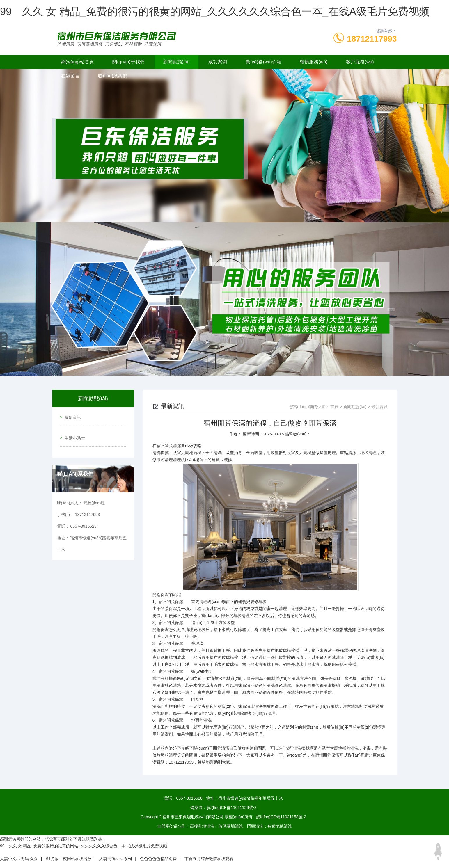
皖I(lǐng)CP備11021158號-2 (232, 807)
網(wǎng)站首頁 (78, 62)
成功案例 (218, 62)
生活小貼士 (73, 432)
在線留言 (70, 76)
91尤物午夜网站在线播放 (69, 859)
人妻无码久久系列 (116, 859)
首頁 (334, 407)
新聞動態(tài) (177, 62)
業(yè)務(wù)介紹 (263, 62)
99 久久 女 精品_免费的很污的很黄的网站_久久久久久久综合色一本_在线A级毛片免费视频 (215, 11)
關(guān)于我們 (128, 62)
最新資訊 (71, 415)
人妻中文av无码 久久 (19, 859)
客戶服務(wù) (360, 62)
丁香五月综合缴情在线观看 (209, 859)
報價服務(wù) (314, 62)
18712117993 (372, 39)
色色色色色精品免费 (158, 859)
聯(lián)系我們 (113, 76)
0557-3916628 (189, 798)
